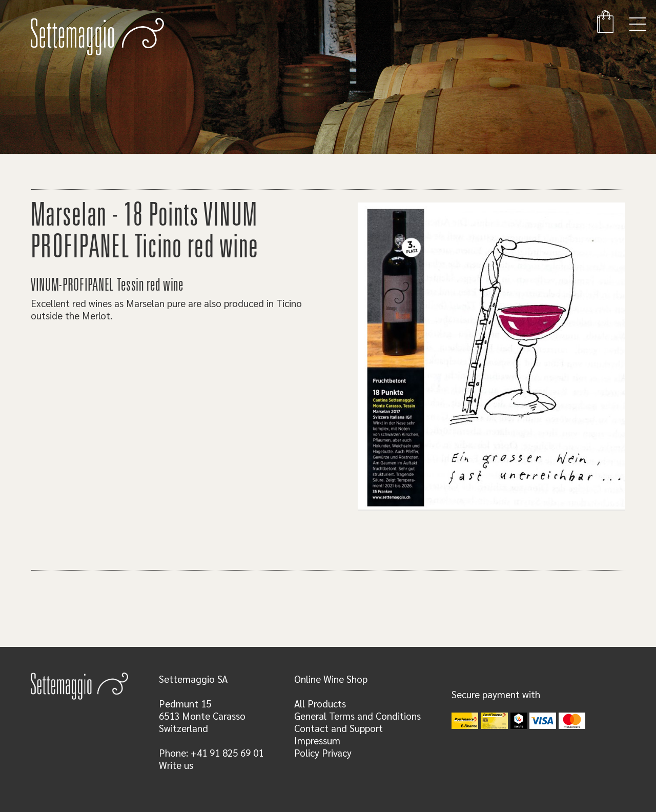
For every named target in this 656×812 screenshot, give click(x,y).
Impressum (317, 740)
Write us (176, 765)
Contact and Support (339, 728)
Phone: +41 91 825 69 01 (211, 753)
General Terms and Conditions (357, 716)
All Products (320, 703)
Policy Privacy (323, 753)
